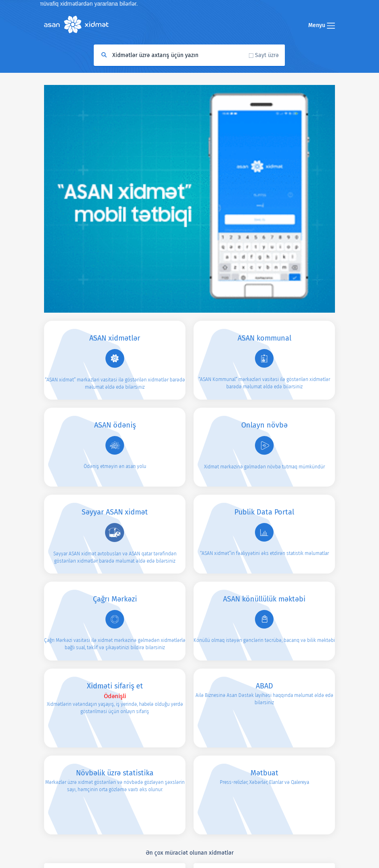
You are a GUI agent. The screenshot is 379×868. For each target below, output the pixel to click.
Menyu (322, 25)
